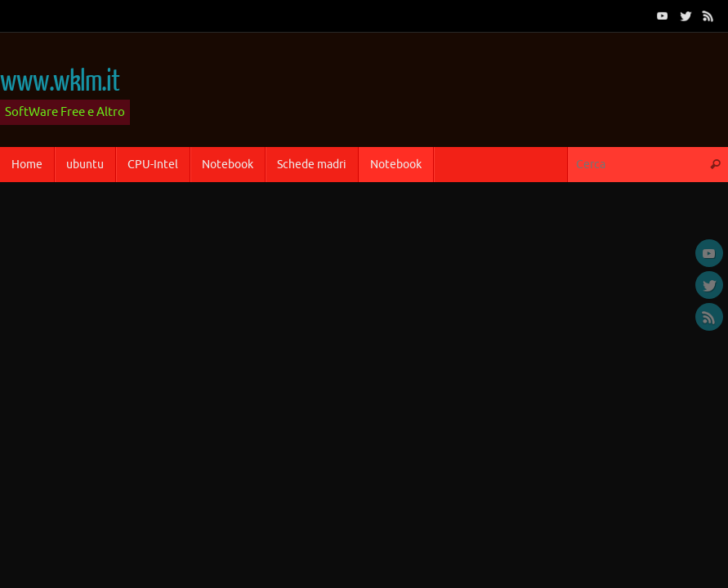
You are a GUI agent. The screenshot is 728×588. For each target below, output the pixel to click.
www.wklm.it (59, 82)
